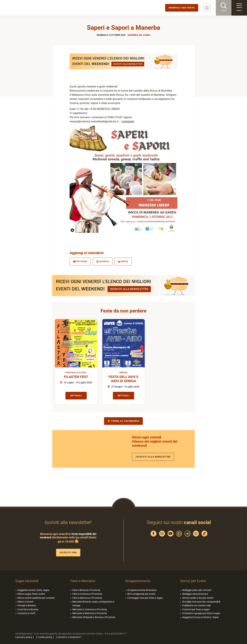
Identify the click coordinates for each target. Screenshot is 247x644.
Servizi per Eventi (193, 581)
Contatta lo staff (26, 613)
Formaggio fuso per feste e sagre (145, 598)
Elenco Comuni (25, 602)
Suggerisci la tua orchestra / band (200, 617)
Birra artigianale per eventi (141, 594)
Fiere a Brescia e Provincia (86, 590)
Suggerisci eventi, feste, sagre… (34, 590)
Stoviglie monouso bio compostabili (201, 602)
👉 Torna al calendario (123, 421)
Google (103, 261)
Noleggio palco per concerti (197, 590)
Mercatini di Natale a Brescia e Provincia (94, 617)
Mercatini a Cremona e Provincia (90, 609)
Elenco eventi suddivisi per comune (36, 598)
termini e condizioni (69, 637)
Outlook (80, 261)
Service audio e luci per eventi (198, 598)
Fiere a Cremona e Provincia (87, 594)
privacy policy (25, 637)
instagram (128, 121)
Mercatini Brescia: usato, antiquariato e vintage (93, 604)
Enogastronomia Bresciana (142, 590)
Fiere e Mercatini (83, 581)
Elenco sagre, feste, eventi (31, 594)
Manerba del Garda (139, 35)
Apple (123, 261)
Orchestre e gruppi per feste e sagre (201, 613)
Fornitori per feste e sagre (196, 609)
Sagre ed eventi (27, 581)
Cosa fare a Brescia (28, 609)
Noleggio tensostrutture (195, 594)
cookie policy (45, 637)
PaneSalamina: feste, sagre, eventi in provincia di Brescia (27, 8)
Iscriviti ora (68, 552)
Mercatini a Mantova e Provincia (90, 613)
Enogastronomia (138, 581)
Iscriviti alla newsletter (153, 457)
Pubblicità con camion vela (197, 605)
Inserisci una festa (182, 8)
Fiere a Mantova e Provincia (87, 598)
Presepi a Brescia (27, 605)
